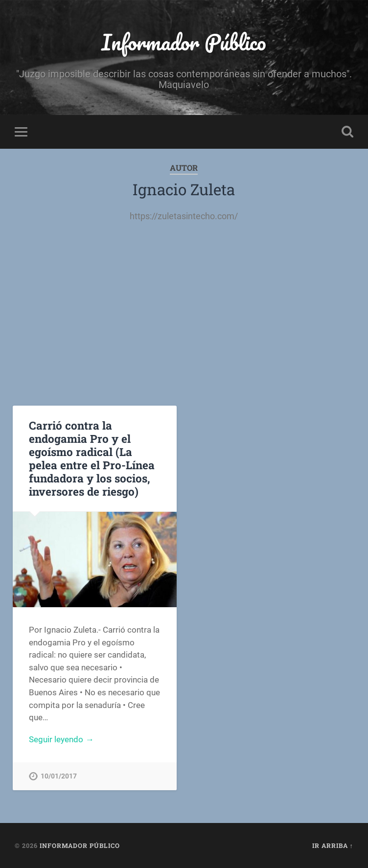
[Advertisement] (184, 308)
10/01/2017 (59, 776)
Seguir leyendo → (61, 739)
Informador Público (184, 42)
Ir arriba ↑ (333, 845)
